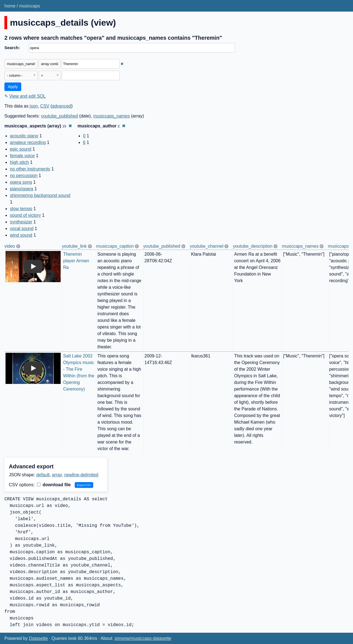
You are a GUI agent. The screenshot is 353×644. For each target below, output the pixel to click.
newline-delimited (81, 475)
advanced (62, 106)
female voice (22, 156)
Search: (12, 48)
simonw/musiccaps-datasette (143, 638)
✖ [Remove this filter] (122, 64)
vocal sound (22, 229)
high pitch (19, 162)
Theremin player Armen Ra (77, 261)
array (57, 475)
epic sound (21, 149)
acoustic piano (24, 136)
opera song (21, 182)
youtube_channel (207, 246)
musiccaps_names (112, 116)
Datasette (38, 638)
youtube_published (60, 116)
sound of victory (25, 215)
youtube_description (252, 246)
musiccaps (30, 6)
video (10, 246)
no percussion (24, 176)
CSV (45, 106)
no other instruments (30, 169)
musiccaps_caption (115, 246)
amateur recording (28, 142)
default (43, 475)
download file (54, 485)
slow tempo (21, 209)
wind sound (21, 235)
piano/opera (22, 189)
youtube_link (74, 246)
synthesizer (21, 222)
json (34, 106)
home (10, 6)
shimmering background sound (40, 195)
